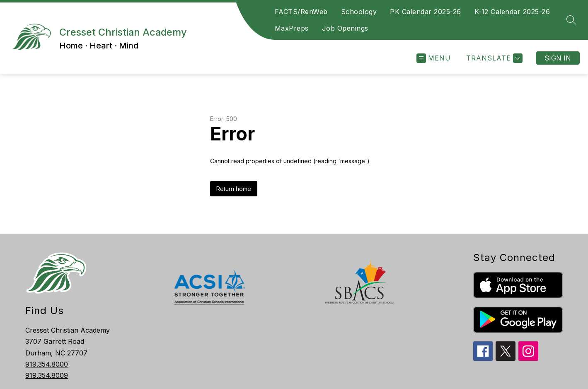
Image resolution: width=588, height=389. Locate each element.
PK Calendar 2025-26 (426, 12)
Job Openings (345, 28)
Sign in (558, 58)
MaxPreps (292, 28)
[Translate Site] (493, 58)
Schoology (359, 12)
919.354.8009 (47, 375)
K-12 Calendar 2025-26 (512, 12)
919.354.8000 (47, 364)
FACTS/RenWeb (301, 12)
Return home (234, 189)
